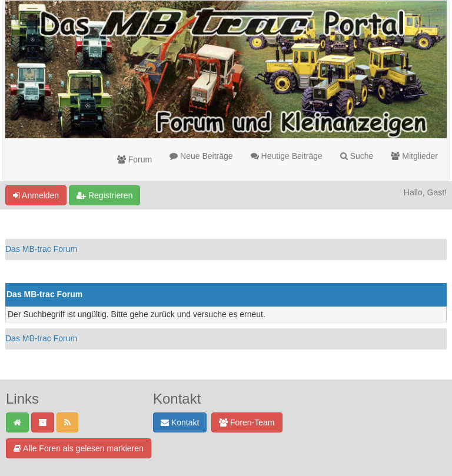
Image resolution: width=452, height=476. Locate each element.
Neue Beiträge (201, 156)
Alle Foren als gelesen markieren (79, 448)
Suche (357, 156)
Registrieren (104, 195)
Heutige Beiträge (287, 156)
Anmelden (36, 195)
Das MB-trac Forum (41, 249)
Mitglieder (414, 156)
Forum (134, 159)
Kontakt (180, 422)
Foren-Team (247, 422)
